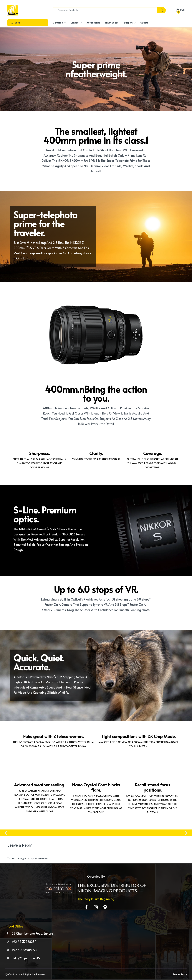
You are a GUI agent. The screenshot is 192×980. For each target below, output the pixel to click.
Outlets (144, 23)
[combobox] (105, 10)
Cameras (58, 23)
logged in (25, 858)
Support (128, 23)
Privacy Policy (180, 974)
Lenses (75, 23)
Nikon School (112, 23)
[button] (6, 833)
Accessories (93, 23)
